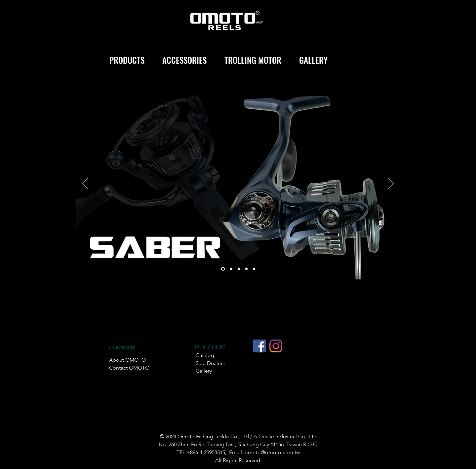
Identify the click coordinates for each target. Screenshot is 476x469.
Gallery (204, 371)
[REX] (239, 269)
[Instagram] (276, 346)
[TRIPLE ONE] (231, 269)
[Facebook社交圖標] (260, 346)
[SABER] (223, 269)
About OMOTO (127, 360)
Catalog (205, 355)
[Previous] (85, 184)
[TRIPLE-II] (246, 269)
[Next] (391, 184)
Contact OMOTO (129, 368)
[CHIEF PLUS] (254, 269)
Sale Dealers (210, 363)
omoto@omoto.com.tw (272, 452)
